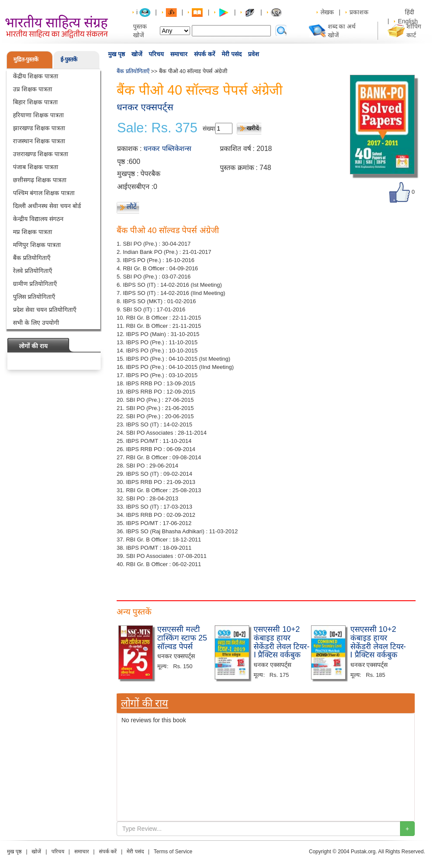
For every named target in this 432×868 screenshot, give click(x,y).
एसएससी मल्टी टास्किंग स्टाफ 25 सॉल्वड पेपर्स (182, 638)
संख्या (209, 128)
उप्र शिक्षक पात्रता (33, 89)
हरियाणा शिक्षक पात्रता (38, 115)
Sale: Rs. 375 (157, 128)
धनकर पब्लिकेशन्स (167, 149)
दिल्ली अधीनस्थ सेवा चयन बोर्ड (47, 206)
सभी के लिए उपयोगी (36, 323)
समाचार (179, 54)
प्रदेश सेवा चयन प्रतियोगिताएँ (45, 310)
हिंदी (410, 12)
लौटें (132, 207)
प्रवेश (254, 54)
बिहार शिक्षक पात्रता (35, 102)
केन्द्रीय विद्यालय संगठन (38, 219)
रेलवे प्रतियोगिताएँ (33, 271)
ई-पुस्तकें (69, 59)
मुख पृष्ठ (116, 54)
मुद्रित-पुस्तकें (26, 59)
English (408, 21)
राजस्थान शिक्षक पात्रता (39, 141)
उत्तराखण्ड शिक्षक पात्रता (41, 154)
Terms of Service (173, 852)
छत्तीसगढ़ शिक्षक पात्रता (40, 180)
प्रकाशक (359, 12)
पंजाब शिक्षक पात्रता (36, 167)
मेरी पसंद (232, 54)
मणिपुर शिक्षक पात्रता (37, 245)
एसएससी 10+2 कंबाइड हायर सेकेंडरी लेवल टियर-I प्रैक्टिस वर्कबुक (281, 642)
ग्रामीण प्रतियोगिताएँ (35, 284)
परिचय (156, 54)
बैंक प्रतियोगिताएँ (32, 258)
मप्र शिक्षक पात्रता (33, 232)
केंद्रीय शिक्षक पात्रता (36, 76)
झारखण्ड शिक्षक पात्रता (39, 128)
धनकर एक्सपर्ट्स (145, 107)
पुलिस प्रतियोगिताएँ (34, 297)
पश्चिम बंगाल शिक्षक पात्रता (44, 193)
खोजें (137, 54)
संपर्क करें (205, 54)
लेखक (327, 12)
